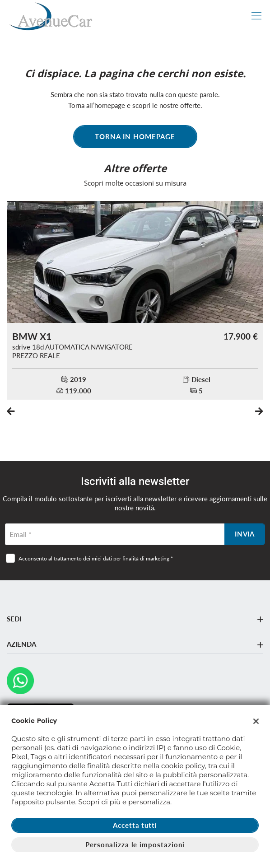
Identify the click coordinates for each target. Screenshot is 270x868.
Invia (245, 534)
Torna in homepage (135, 136)
